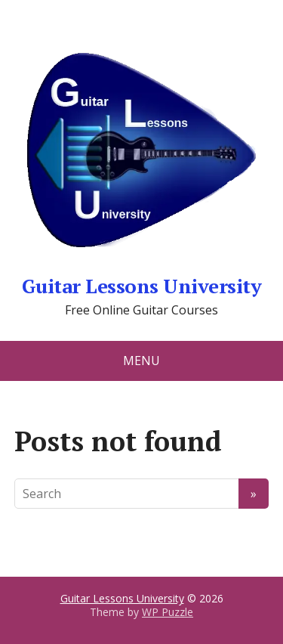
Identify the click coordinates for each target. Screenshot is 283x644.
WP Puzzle (168, 612)
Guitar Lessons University (142, 158)
